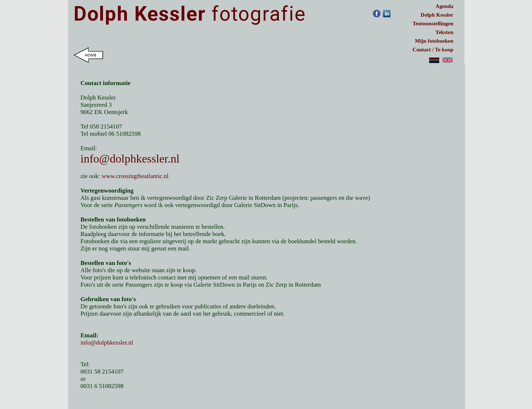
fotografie (190, 14)
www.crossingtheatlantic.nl (135, 176)
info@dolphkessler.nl (130, 159)
